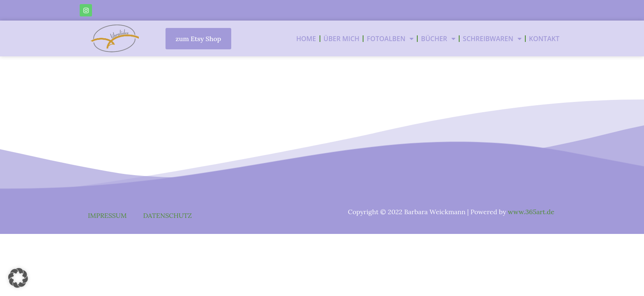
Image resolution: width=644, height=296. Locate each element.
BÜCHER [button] (438, 39)
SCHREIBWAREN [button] (492, 39)
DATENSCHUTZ (168, 215)
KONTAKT (544, 39)
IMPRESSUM (107, 215)
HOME (306, 39)
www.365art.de (531, 212)
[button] (18, 278)
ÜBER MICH (342, 39)
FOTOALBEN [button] (390, 39)
